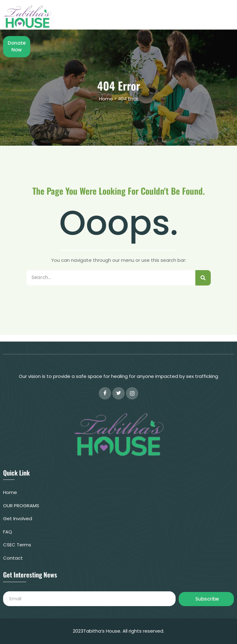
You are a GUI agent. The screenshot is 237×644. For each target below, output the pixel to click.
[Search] (203, 278)
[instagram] (132, 393)
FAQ (191, 14)
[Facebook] (105, 393)
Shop (212, 14)
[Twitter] (118, 393)
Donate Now (183, 19)
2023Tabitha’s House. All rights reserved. (118, 631)
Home (121, 14)
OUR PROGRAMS (157, 14)
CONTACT (145, 19)
